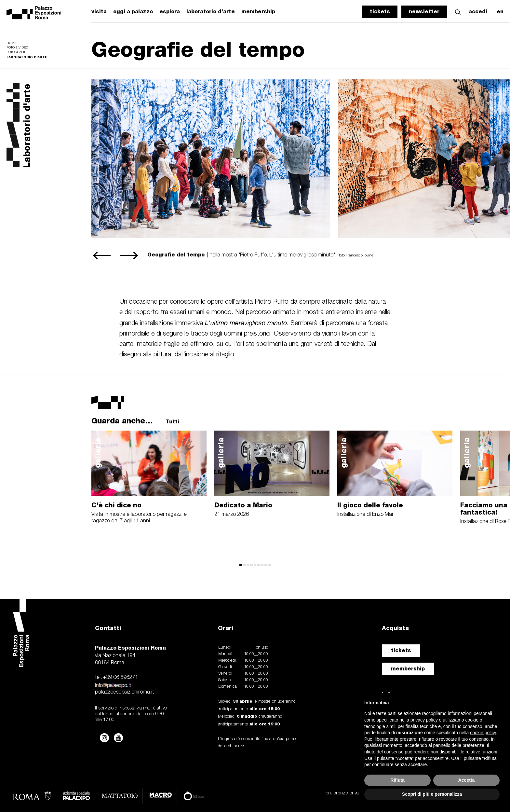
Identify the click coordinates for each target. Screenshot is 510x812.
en (500, 12)
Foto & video (17, 48)
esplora (170, 12)
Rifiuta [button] (397, 780)
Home (11, 43)
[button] (458, 12)
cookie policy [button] (483, 733)
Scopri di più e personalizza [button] (432, 794)
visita (99, 12)
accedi (478, 12)
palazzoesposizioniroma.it (124, 692)
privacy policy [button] (424, 720)
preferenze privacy (344, 793)
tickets (380, 12)
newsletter (424, 12)
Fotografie (16, 52)
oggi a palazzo (133, 12)
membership (408, 669)
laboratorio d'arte (211, 12)
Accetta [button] (467, 780)
